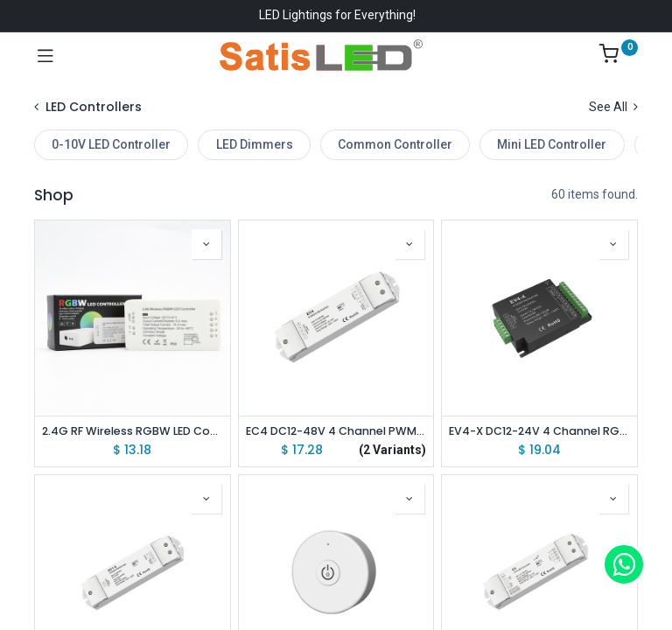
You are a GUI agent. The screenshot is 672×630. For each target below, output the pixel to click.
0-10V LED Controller (111, 144)
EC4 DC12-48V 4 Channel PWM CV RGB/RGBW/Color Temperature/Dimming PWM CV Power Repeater (336, 431)
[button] (206, 244)
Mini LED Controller (552, 144)
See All (613, 107)
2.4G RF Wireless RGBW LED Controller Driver (133, 431)
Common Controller (395, 144)
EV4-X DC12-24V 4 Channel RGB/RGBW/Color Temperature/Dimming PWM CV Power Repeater (539, 431)
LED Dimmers (255, 144)
